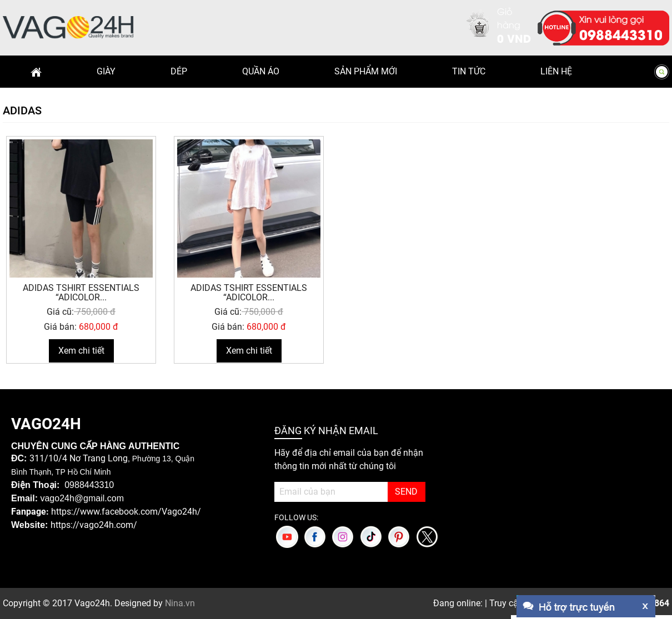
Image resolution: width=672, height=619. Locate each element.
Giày (106, 71)
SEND (406, 492)
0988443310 (621, 34)
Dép (179, 71)
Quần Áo (261, 71)
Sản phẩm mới (366, 71)
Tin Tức (469, 71)
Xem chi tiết (81, 351)
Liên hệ (556, 71)
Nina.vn (180, 603)
